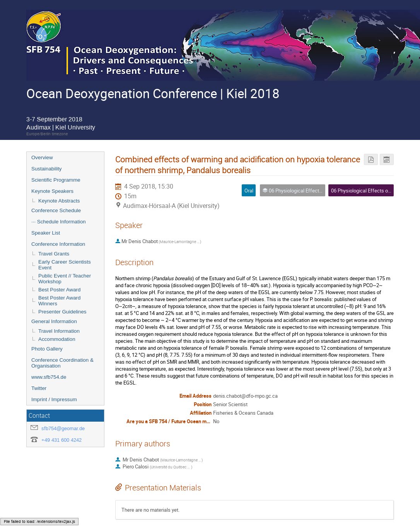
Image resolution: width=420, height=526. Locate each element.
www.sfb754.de (49, 377)
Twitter (39, 388)
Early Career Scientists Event (65, 265)
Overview (42, 157)
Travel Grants (54, 254)
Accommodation (57, 339)
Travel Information (59, 331)
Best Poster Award (59, 290)
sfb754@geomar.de (63, 428)
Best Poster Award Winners (59, 301)
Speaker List (46, 233)
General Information (54, 321)
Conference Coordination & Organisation (62, 363)
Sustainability (47, 169)
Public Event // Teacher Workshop (65, 279)
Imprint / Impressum (54, 399)
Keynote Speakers (52, 191)
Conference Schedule (56, 210)
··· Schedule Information (59, 222)
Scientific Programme (56, 180)
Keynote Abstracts (59, 201)
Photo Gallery (47, 349)
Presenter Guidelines (62, 312)
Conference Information (58, 244)
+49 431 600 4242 (61, 440)
